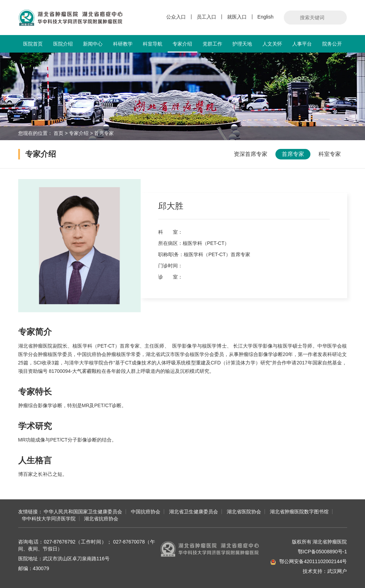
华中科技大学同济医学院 (49, 519)
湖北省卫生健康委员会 (194, 512)
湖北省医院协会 (244, 512)
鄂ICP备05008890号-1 (322, 552)
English (266, 17)
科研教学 (123, 44)
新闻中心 (93, 44)
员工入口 (206, 17)
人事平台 (302, 44)
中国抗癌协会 (146, 512)
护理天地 (242, 44)
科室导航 (153, 44)
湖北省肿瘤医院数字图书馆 (299, 512)
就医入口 (237, 17)
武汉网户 (337, 571)
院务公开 (332, 44)
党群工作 (212, 44)
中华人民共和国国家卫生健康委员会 (83, 512)
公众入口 (176, 17)
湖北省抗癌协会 (101, 519)
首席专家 (104, 133)
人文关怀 (272, 44)
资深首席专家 (251, 154)
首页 (58, 133)
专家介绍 (182, 47)
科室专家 (330, 154)
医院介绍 (63, 44)
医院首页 (33, 44)
